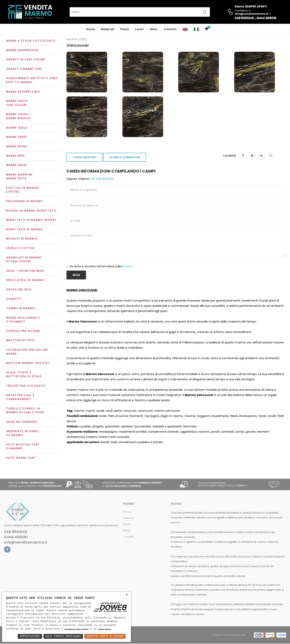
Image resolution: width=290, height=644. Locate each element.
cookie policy (104, 629)
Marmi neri (15, 156)
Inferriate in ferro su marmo (22, 434)
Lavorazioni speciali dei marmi (27, 352)
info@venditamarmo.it (26, 543)
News (154, 29)
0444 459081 (266, 18)
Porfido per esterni (23, 331)
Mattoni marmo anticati (28, 364)
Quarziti (14, 299)
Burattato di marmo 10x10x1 (31, 220)
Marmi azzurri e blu (23, 92)
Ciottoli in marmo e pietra (22, 190)
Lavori (139, 29)
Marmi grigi (17, 165)
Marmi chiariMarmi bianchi (18, 117)
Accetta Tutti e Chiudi (105, 636)
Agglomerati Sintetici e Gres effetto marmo (32, 81)
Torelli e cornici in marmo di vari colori (25, 411)
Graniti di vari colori (26, 60)
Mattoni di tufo (20, 341)
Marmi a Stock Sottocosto (31, 41)
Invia (76, 275)
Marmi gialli (17, 128)
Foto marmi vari (21, 458)
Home (91, 29)
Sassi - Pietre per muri (25, 271)
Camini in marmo (21, 309)
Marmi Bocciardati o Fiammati (23, 320)
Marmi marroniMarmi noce (19, 177)
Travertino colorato (26, 386)
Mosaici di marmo (22, 239)
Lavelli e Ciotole (21, 248)
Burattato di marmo (25, 230)
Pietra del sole (19, 290)
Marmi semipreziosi (22, 51)
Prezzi (125, 29)
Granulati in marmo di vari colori (24, 260)
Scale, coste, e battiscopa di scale (24, 375)
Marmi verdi (16, 137)
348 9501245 (244, 18)
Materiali (108, 29)
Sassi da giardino (22, 422)
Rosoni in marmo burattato (31, 211)
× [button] (127, 595)
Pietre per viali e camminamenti (20, 398)
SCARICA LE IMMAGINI (125, 158)
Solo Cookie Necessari (63, 636)
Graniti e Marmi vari (24, 69)
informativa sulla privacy (77, 629)
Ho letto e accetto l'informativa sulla (101, 267)
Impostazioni (30, 636)
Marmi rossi (17, 147)
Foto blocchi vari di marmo (22, 447)
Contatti (170, 29)
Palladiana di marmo (24, 202)
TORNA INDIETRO (84, 158)
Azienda (129, 518)
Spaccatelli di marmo (25, 281)
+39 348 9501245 (101, 179)
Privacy (127, 267)
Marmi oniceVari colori (17, 103)
